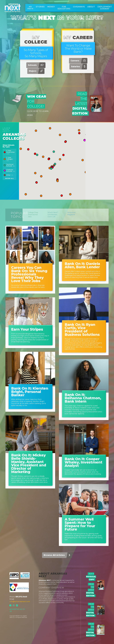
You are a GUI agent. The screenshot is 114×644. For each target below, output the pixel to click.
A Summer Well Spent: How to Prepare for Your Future (80, 524)
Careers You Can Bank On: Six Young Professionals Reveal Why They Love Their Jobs (29, 274)
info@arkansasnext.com (20, 601)
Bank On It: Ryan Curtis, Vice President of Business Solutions (82, 330)
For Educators (64, 8)
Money (51, 7)
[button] (35, 154)
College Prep (33, 212)
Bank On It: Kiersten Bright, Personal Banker (30, 392)
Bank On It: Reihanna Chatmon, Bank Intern (83, 398)
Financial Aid (33, 215)
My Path (30, 8)
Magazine (71, 215)
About (91, 7)
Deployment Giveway (105, 8)
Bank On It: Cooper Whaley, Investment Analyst (83, 462)
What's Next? (53, 212)
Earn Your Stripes (27, 329)
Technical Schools (11, 165)
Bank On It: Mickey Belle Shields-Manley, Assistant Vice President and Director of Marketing (29, 463)
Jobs (30, 217)
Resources (71, 212)
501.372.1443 (21, 597)
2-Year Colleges (9, 159)
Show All (10, 178)
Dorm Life (52, 217)
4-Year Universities (10, 152)
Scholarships (52, 215)
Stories (40, 7)
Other (10, 175)
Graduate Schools (11, 170)
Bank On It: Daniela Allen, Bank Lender (82, 265)
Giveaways (79, 7)
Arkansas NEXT (45, 580)
